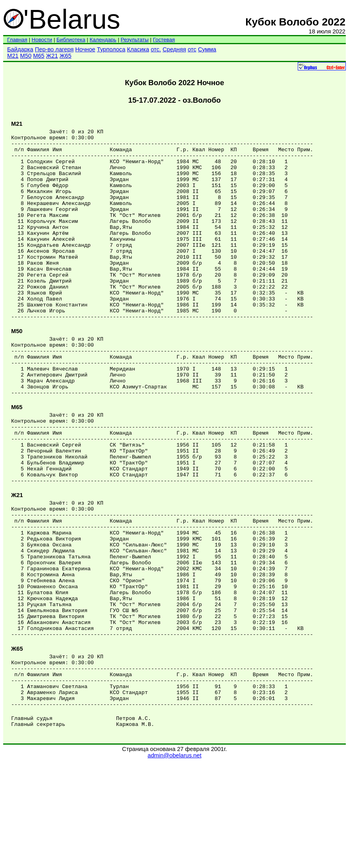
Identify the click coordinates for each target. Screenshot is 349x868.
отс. (156, 49)
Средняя (174, 49)
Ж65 (66, 56)
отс (192, 49)
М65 (39, 56)
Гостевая (164, 40)
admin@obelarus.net (174, 860)
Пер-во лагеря (54, 49)
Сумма (207, 49)
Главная (17, 40)
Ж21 (52, 56)
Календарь (103, 40)
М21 (13, 56)
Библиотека (71, 40)
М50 (26, 56)
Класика (138, 49)
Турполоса (111, 49)
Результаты (135, 40)
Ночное (85, 49)
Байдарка (20, 49)
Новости (42, 40)
